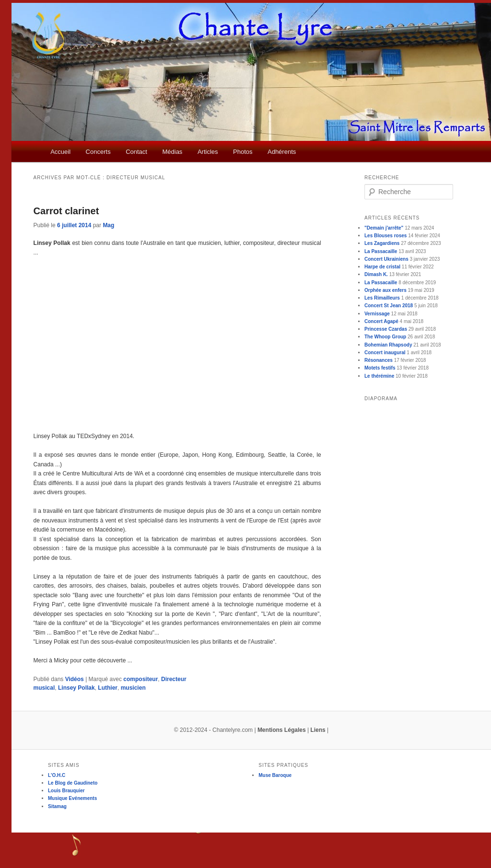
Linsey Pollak (76, 688)
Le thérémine (379, 376)
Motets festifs (380, 368)
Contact (136, 152)
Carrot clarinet (66, 211)
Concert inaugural (385, 353)
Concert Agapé (381, 321)
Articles (208, 152)
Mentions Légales (282, 730)
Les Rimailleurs (382, 298)
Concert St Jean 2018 (389, 306)
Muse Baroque (275, 775)
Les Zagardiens (382, 243)
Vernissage (377, 314)
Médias (172, 152)
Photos (243, 152)
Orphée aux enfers (386, 290)
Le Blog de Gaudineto (73, 783)
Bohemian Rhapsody (388, 345)
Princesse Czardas (386, 329)
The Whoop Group (385, 337)
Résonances (379, 360)
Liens (318, 730)
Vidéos (75, 679)
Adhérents (282, 152)
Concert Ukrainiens (386, 259)
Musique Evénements (72, 798)
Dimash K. (376, 274)
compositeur (140, 679)
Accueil (60, 152)
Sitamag (57, 806)
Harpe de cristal (382, 267)
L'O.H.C (57, 775)
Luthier (108, 688)
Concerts (98, 152)
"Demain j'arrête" (384, 228)
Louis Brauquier (66, 791)
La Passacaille (381, 251)
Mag (108, 225)
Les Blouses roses (386, 236)
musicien (133, 688)
